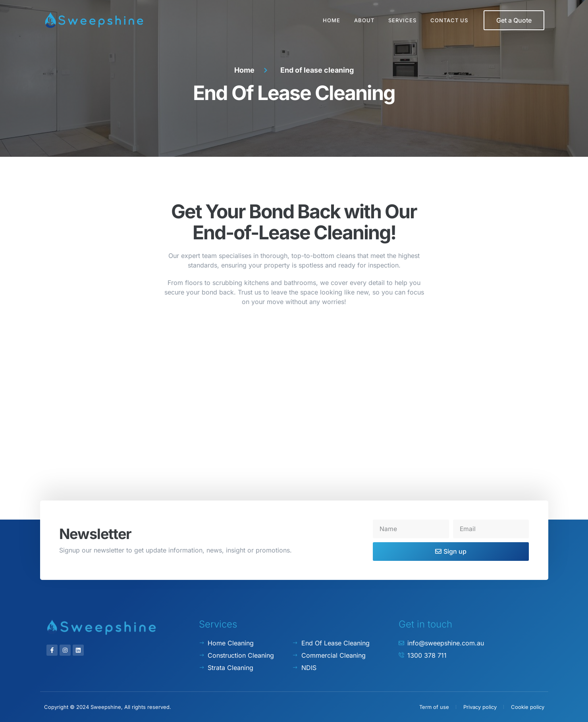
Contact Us (449, 20)
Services (402, 20)
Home (332, 20)
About (364, 20)
